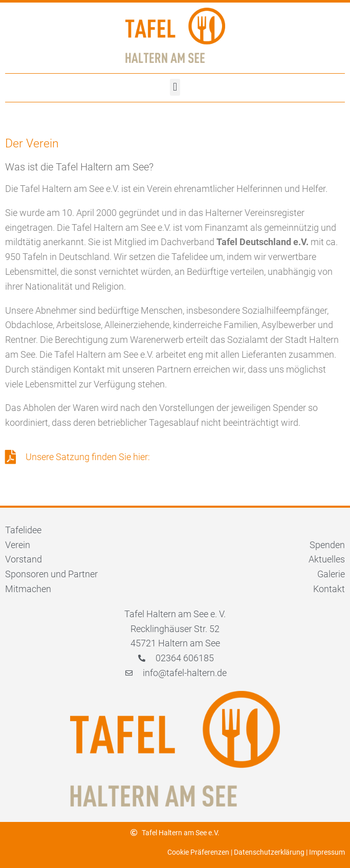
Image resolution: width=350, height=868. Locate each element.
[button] (175, 87)
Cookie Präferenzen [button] (198, 852)
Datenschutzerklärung (269, 852)
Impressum (327, 852)
